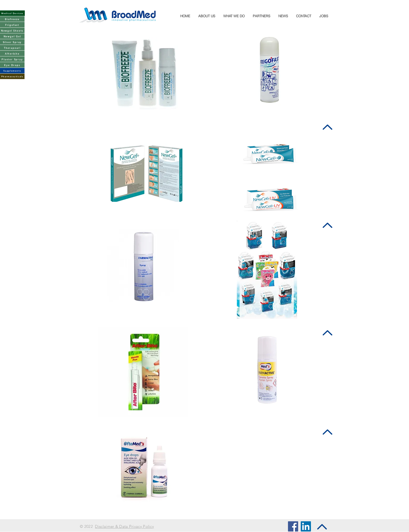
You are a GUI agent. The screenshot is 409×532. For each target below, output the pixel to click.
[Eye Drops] (12, 65)
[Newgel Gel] (12, 36)
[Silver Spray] (12, 42)
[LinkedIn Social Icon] (306, 526)
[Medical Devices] (12, 13)
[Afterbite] (12, 53)
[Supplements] (12, 71)
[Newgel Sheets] (12, 30)
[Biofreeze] (12, 19)
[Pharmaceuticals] (12, 76)
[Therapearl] (12, 48)
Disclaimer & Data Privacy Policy (124, 526)
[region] (146, 170)
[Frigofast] (12, 25)
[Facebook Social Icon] (293, 526)
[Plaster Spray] (12, 59)
